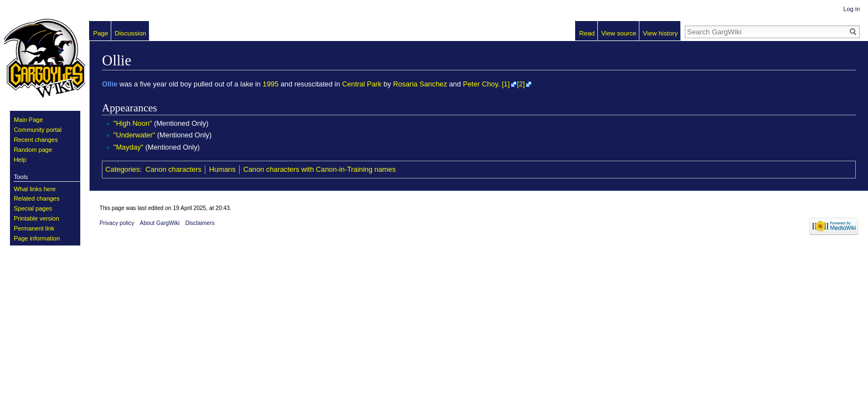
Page (100, 33)
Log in (851, 9)
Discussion (130, 33)
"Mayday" (128, 147)
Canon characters (174, 169)
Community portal (38, 130)
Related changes (37, 198)
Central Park (362, 84)
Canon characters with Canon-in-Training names (319, 169)
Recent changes (36, 140)
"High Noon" (133, 123)
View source (619, 33)
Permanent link (34, 228)
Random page (33, 150)
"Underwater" (134, 135)
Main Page (29, 120)
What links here (35, 189)
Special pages (33, 208)
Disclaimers (200, 223)
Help (20, 160)
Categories (122, 169)
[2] (521, 84)
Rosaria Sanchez (420, 84)
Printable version (37, 218)
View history (660, 33)
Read (587, 33)
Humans (223, 169)
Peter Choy (480, 84)
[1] (506, 84)
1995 (271, 84)
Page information (37, 238)
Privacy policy (117, 223)
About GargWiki (160, 223)
